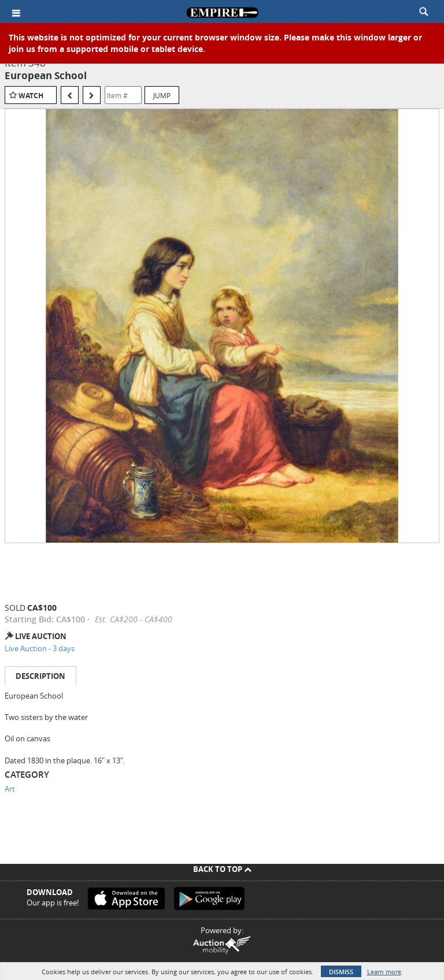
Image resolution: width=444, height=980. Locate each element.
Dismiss (341, 972)
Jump (162, 95)
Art (10, 789)
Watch (31, 96)
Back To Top (222, 869)
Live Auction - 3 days (40, 648)
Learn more (384, 972)
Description (40, 676)
